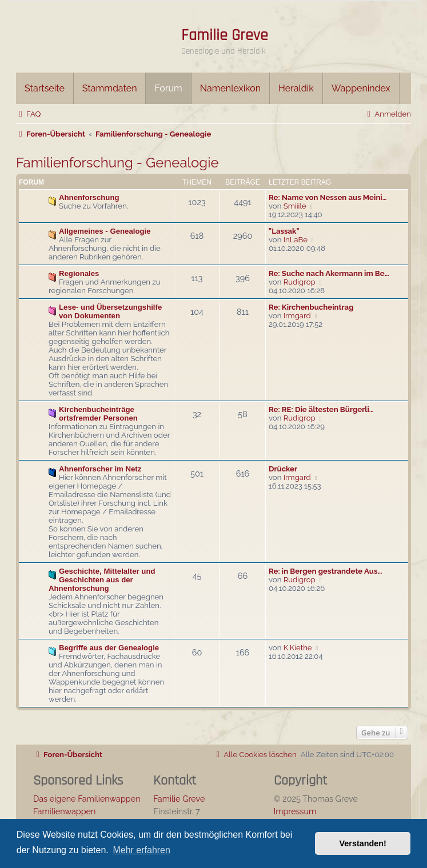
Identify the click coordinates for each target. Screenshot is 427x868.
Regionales (79, 273)
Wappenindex (361, 88)
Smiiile (295, 206)
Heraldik (296, 88)
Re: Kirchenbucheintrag (311, 307)
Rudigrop (300, 282)
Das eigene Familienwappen (87, 799)
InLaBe (296, 240)
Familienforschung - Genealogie (117, 163)
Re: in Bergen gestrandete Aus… (325, 571)
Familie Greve (225, 35)
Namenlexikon (230, 88)
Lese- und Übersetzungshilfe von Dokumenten (110, 311)
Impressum (295, 811)
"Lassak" (284, 231)
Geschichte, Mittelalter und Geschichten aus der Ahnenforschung (102, 580)
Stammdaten (110, 88)
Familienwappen (64, 811)
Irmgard (297, 316)
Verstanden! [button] (363, 843)
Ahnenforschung (89, 197)
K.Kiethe (298, 648)
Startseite (45, 88)
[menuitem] (28, 114)
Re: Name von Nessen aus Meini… (328, 197)
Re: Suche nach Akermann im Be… (329, 273)
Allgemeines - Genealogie (105, 231)
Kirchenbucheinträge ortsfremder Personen (98, 414)
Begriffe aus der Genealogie (109, 648)
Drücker (283, 469)
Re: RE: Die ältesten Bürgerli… (321, 409)
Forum (168, 88)
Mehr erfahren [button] (141, 850)
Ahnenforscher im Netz (100, 469)
